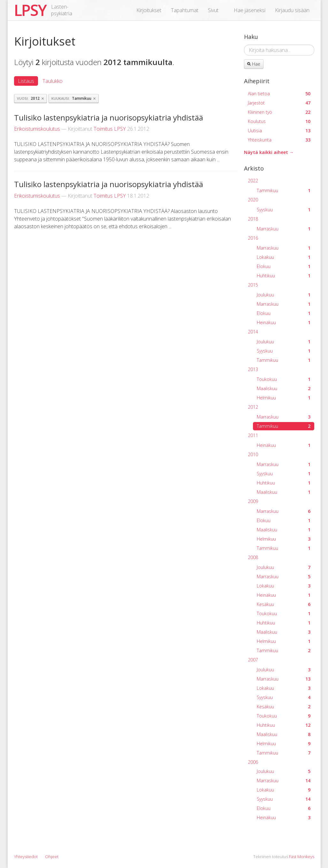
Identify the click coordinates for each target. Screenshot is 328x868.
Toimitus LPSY (110, 129)
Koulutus (279, 121)
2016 (253, 238)
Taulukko (53, 81)
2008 (253, 557)
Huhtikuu (284, 276)
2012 (253, 407)
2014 (253, 332)
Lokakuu (284, 257)
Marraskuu (284, 229)
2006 (253, 762)
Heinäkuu (284, 322)
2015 (253, 285)
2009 (253, 501)
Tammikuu (284, 190)
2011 (253, 435)
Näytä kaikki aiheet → (269, 152)
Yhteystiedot (26, 857)
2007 (253, 660)
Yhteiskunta (279, 140)
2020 (253, 200)
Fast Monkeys (302, 857)
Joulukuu (284, 295)
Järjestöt (279, 103)
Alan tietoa (279, 94)
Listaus (26, 81)
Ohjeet (52, 857)
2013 (253, 369)
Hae (254, 64)
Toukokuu (284, 379)
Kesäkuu (284, 604)
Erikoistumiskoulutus (37, 129)
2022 (253, 181)
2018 (253, 219)
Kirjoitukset (149, 10)
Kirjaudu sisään (292, 10)
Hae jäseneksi (250, 10)
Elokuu (284, 266)
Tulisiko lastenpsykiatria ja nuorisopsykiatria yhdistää (109, 117)
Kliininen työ (279, 112)
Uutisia (279, 131)
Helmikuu (284, 398)
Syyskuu (284, 210)
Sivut (213, 10)
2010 (253, 454)
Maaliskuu (284, 388)
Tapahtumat (185, 10)
